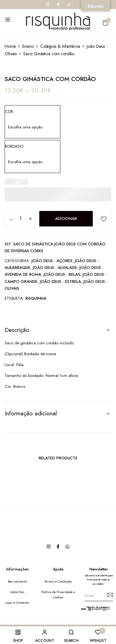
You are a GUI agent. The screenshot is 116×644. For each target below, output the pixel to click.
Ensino (28, 46)
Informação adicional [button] (31, 413)
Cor (9, 112)
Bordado (14, 146)
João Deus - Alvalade (55, 268)
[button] (105, 23)
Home (10, 46)
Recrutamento (17, 581)
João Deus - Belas (62, 274)
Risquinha (36, 298)
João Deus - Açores (52, 261)
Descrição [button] (17, 330)
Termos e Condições (58, 581)
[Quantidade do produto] (20, 218)
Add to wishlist (104, 219)
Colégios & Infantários (60, 46)
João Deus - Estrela (60, 282)
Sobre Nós (17, 592)
